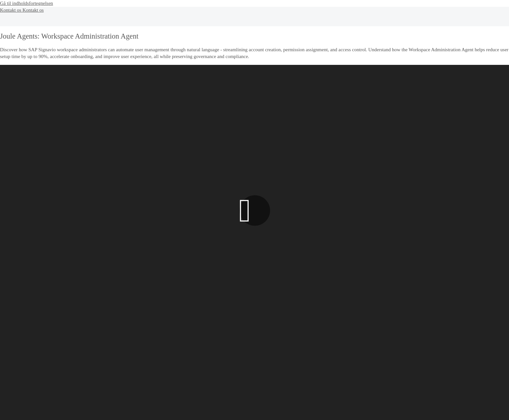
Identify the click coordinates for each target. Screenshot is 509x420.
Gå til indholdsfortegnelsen (26, 3)
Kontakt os (11, 10)
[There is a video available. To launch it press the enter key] (255, 210)
